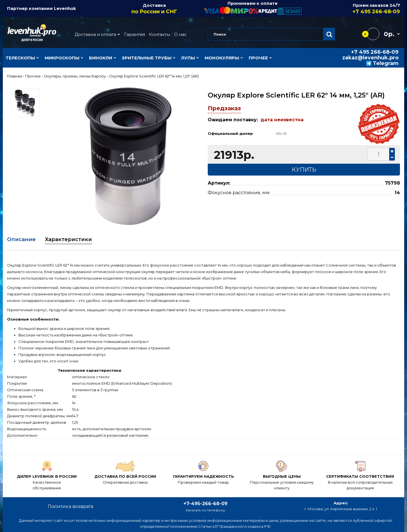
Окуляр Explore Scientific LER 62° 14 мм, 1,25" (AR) (154, 76)
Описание (21, 239)
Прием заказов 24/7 (351, 9)
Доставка (155, 9)
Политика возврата (71, 506)
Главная (15, 76)
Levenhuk (65, 8)
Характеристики (68, 239)
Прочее (33, 76)
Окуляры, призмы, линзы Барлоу (75, 76)
